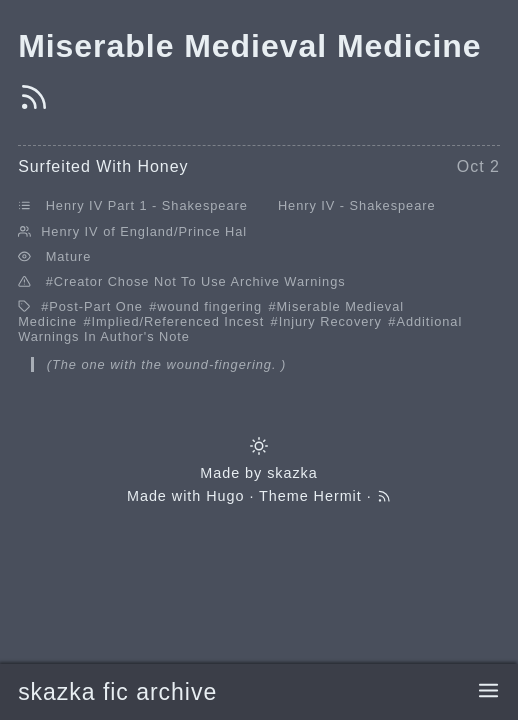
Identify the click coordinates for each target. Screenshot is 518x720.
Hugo (225, 496)
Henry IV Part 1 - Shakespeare (147, 205)
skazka (292, 473)
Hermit (338, 496)
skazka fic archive (117, 692)
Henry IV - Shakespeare (357, 205)
